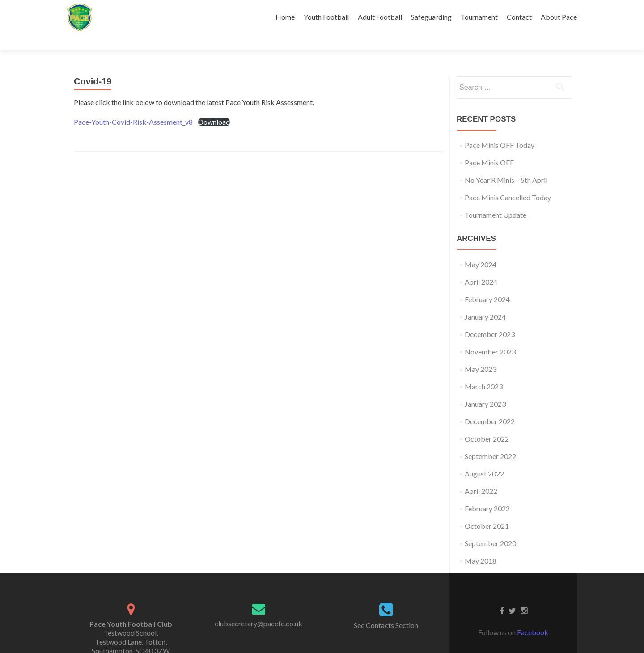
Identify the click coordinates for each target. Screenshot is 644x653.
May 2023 (481, 353)
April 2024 (481, 266)
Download (214, 106)
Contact (519, 17)
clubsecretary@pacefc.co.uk (258, 608)
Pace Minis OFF (489, 147)
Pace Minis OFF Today (500, 129)
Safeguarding (431, 17)
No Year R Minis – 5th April (506, 164)
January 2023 (485, 388)
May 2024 (481, 249)
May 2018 (481, 545)
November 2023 (490, 336)
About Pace (559, 17)
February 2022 (487, 493)
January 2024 (485, 301)
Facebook (533, 617)
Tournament (479, 17)
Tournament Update (496, 199)
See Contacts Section (386, 609)
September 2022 (490, 440)
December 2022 (490, 406)
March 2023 (484, 371)
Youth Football (326, 17)
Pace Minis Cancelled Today (508, 182)
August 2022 (484, 458)
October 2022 (487, 423)
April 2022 (481, 475)
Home (285, 17)
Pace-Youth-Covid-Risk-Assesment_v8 (133, 106)
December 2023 (490, 318)
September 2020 (490, 528)
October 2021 (487, 510)
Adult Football (380, 17)
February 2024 (487, 284)
